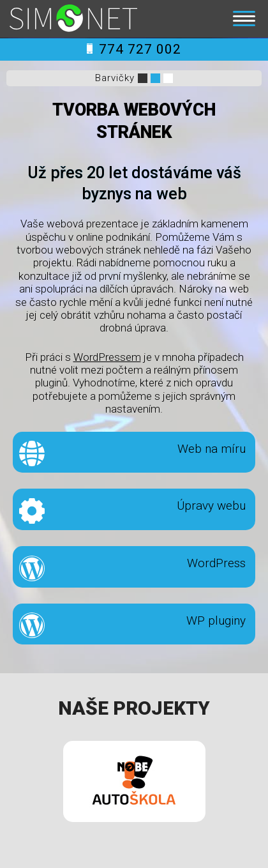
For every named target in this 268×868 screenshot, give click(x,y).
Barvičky (115, 78)
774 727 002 (134, 49)
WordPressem (107, 357)
